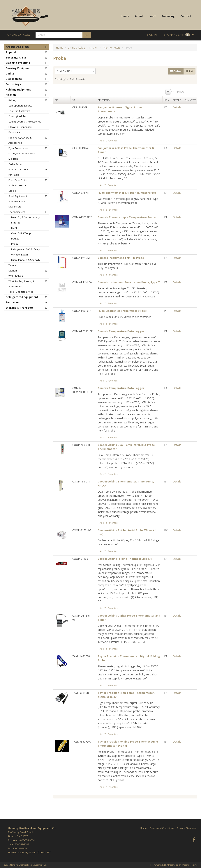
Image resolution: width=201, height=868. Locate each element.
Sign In (152, 35)
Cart (177, 35)
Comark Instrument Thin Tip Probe (121, 258)
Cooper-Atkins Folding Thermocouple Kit (125, 559)
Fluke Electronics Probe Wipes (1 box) (122, 311)
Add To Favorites (109, 141)
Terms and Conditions (162, 828)
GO (87, 35)
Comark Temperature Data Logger (121, 331)
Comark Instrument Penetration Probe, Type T (129, 282)
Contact (186, 16)
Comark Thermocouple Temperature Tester (127, 217)
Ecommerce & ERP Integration (164, 865)
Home (125, 16)
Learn (152, 16)
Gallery (176, 71)
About (139, 16)
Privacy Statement (187, 828)
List (189, 71)
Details (177, 107)
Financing (168, 16)
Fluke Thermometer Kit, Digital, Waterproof (127, 193)
